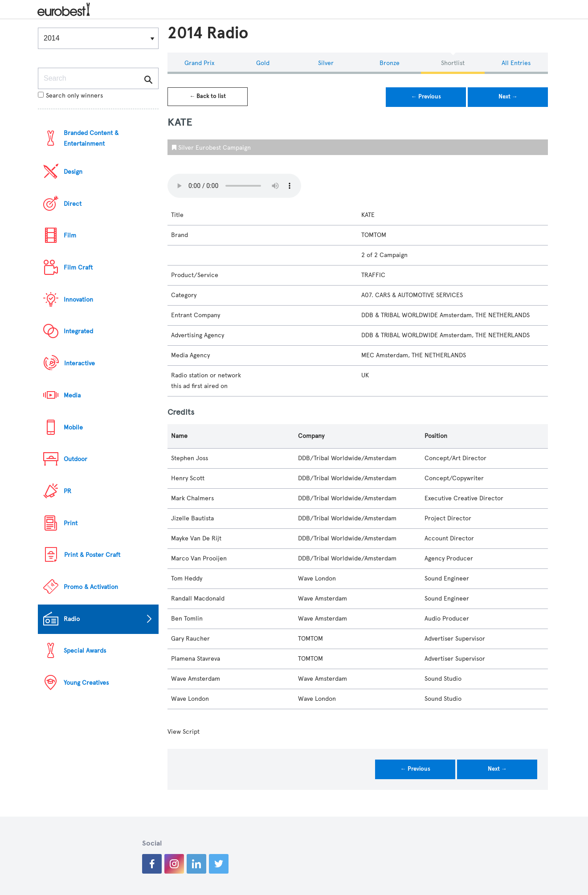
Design (73, 172)
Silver (326, 63)
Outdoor (76, 459)
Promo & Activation (91, 587)
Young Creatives (86, 683)
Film (70, 235)
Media (72, 395)
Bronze (390, 63)
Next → (508, 97)
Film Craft (78, 268)
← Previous (426, 97)
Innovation (78, 300)
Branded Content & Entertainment (91, 138)
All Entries (516, 63)
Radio (72, 619)
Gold (263, 63)
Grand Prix (199, 63)
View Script (184, 732)
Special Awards (85, 651)
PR (67, 491)
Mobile (73, 427)
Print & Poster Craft (92, 555)
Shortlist (453, 63)
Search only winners (70, 96)
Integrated (78, 331)
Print (71, 523)
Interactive (80, 363)
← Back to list (208, 96)
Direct (73, 204)
